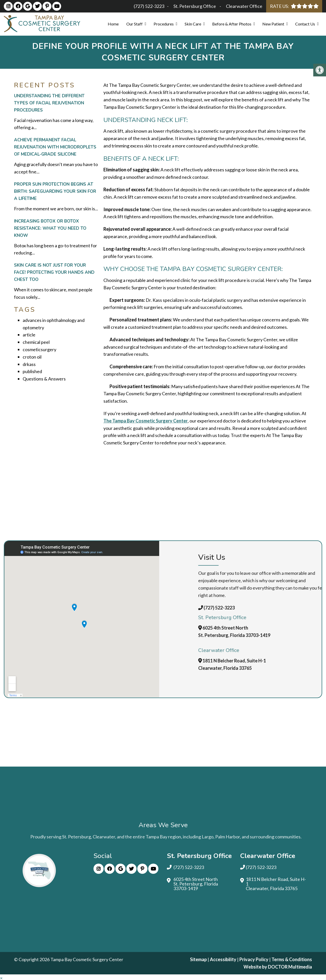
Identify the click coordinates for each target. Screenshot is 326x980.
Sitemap (198, 959)
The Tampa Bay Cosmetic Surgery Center (146, 421)
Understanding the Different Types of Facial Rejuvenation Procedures (49, 103)
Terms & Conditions (292, 959)
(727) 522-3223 (149, 6)
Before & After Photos (232, 24)
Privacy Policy (254, 959)
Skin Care (193, 24)
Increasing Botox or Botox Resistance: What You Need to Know (50, 228)
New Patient (273, 24)
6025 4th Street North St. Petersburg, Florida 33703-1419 (196, 884)
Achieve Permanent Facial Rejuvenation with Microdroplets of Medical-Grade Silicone (55, 147)
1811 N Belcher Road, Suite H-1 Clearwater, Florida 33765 (276, 884)
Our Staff (134, 24)
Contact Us (305, 24)
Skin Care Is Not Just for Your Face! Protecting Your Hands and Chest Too (54, 272)
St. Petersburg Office (195, 6)
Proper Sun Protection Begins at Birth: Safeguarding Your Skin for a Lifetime (55, 191)
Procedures (164, 24)
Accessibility (223, 959)
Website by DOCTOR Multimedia (278, 967)
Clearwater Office (244, 6)
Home (113, 24)
